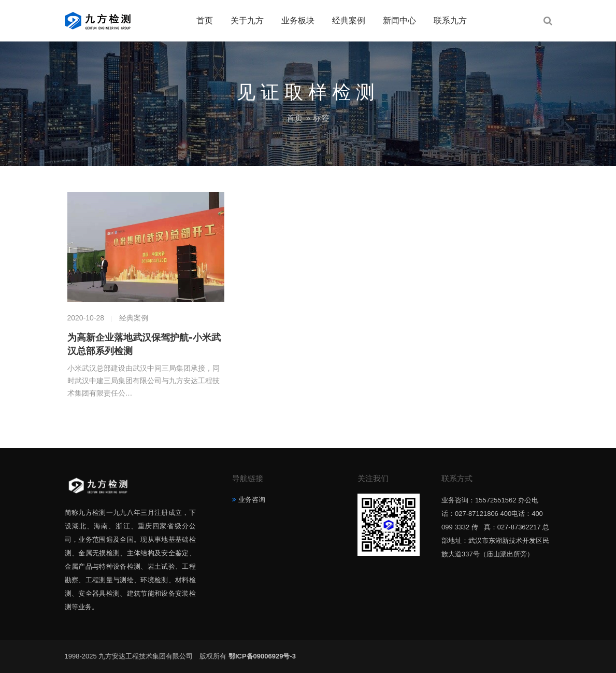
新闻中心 (399, 20)
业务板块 (298, 20)
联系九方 (450, 20)
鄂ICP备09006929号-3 (262, 656)
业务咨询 (252, 500)
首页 (205, 20)
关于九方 (247, 20)
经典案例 (349, 20)
